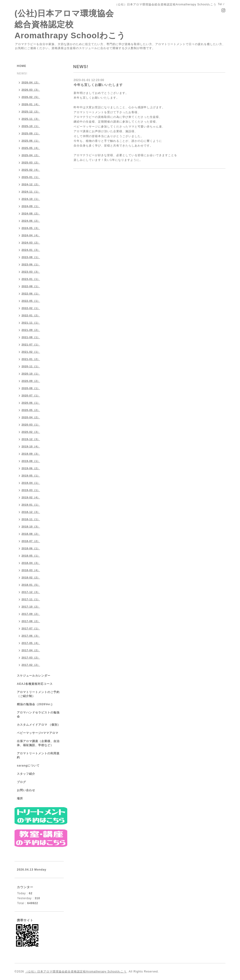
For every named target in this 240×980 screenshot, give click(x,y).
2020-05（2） (31, 410)
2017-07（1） (31, 628)
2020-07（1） (31, 395)
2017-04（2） (31, 650)
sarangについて (28, 766)
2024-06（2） (31, 221)
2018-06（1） (31, 548)
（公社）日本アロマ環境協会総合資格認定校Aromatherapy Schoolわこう (76, 972)
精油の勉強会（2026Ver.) (35, 704)
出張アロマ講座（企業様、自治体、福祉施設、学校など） (38, 743)
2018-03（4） (31, 570)
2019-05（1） (31, 476)
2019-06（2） (31, 468)
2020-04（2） (31, 417)
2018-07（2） (31, 541)
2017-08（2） (31, 621)
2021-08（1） (31, 337)
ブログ (21, 782)
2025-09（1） (31, 133)
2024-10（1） (31, 199)
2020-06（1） (31, 403)
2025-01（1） (31, 177)
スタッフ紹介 (26, 774)
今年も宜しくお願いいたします (98, 85)
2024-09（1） (31, 206)
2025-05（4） (31, 148)
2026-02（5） (31, 97)
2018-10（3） (31, 527)
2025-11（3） (31, 119)
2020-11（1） (31, 366)
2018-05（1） (31, 556)
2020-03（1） (31, 425)
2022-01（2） (31, 315)
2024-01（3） (31, 250)
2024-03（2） (31, 243)
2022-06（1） (31, 294)
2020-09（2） (31, 381)
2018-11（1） (31, 519)
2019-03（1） (31, 490)
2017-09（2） (31, 614)
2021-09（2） (31, 330)
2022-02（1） (31, 308)
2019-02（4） (31, 497)
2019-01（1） (31, 505)
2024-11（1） (31, 192)
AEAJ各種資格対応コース (35, 684)
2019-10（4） (31, 446)
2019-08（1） (31, 461)
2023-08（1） (31, 257)
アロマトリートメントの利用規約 (38, 755)
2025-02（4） (31, 170)
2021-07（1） (31, 345)
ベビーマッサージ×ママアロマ (38, 733)
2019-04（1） (31, 483)
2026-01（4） (31, 104)
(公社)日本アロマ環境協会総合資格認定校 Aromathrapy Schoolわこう (70, 24)
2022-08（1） (31, 286)
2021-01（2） (31, 359)
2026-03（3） (31, 90)
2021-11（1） (31, 323)
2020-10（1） (31, 374)
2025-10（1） (31, 126)
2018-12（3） (31, 512)
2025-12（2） (31, 112)
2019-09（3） (31, 454)
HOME (22, 66)
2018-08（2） (31, 534)
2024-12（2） (31, 184)
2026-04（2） (31, 82)
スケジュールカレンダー (34, 676)
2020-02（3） (31, 432)
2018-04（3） (31, 563)
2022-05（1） (31, 301)
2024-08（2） (31, 213)
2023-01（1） (31, 279)
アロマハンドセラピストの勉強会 (38, 715)
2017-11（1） (31, 599)
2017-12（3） (31, 592)
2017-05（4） (31, 643)
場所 (20, 798)
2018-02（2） (31, 577)
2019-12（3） (31, 439)
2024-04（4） (31, 235)
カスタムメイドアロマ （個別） (39, 725)
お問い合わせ (26, 790)
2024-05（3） (31, 228)
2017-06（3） (31, 636)
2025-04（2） (31, 155)
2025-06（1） (31, 141)
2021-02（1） (31, 352)
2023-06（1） (31, 264)
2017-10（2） (31, 607)
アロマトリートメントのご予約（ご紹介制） (38, 694)
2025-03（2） (31, 163)
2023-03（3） (31, 272)
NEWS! (22, 74)
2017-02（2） (31, 665)
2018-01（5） (31, 585)
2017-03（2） (31, 658)
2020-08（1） (31, 388)
